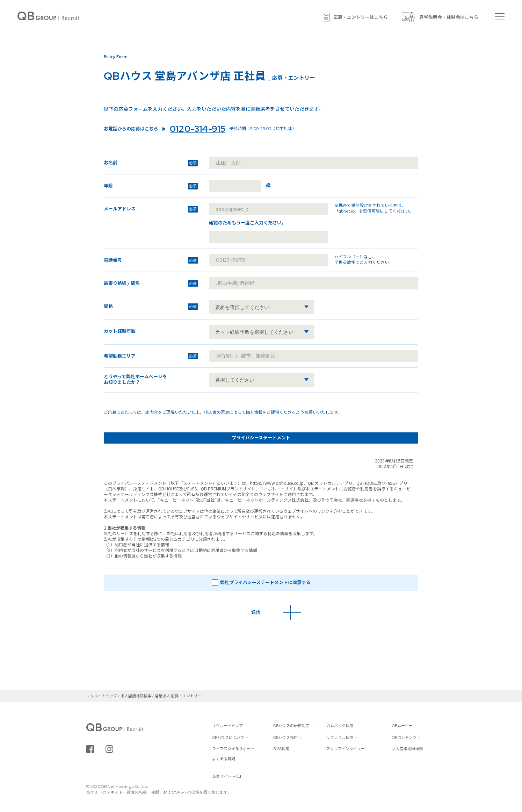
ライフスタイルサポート (233, 749)
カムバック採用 (340, 726)
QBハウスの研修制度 (291, 726)
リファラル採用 (340, 738)
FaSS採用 (281, 749)
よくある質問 (224, 759)
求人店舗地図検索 (407, 749)
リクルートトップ (227, 726)
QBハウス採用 (285, 738)
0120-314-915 (198, 129)
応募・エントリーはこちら (361, 17)
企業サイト (222, 776)
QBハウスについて (228, 738)
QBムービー (402, 726)
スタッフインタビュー (346, 749)
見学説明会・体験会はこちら (449, 17)
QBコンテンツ (404, 738)
